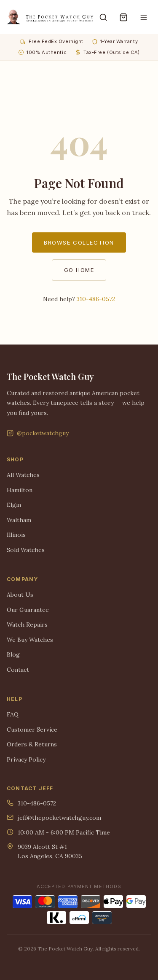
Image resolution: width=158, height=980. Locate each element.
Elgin (14, 505)
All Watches (23, 475)
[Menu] (144, 17)
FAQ (13, 714)
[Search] (103, 17)
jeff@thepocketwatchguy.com (54, 818)
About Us (20, 595)
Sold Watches (26, 550)
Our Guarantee (28, 610)
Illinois (16, 535)
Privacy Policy (26, 759)
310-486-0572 (96, 299)
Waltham (19, 520)
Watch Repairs (27, 625)
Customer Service (32, 730)
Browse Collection (79, 242)
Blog (13, 654)
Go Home (79, 270)
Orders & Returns (32, 744)
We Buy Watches (30, 640)
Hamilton (20, 490)
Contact (18, 670)
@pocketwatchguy (38, 433)
